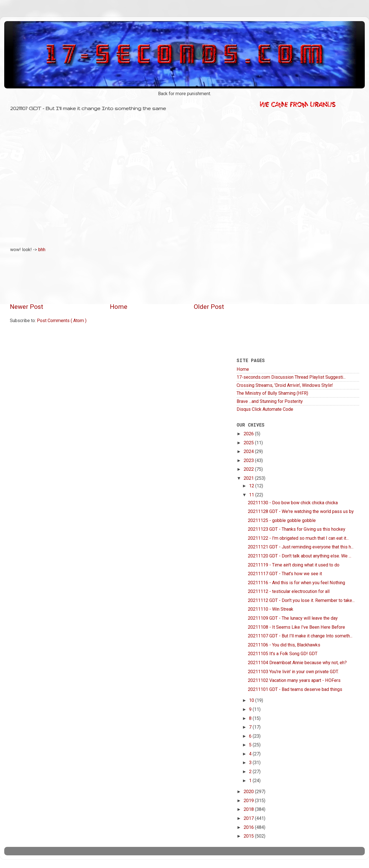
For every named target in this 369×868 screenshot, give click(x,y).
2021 (249, 478)
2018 (249, 809)
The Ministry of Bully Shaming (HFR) (272, 393)
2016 (249, 827)
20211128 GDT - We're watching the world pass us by (301, 511)
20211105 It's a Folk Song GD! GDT (283, 654)
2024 (249, 451)
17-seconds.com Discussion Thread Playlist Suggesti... (291, 377)
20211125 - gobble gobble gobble (282, 520)
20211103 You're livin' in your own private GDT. (293, 672)
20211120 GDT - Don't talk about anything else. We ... (300, 556)
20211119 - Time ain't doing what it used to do (294, 565)
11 (252, 495)
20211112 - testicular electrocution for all (289, 591)
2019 (249, 801)
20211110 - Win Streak (271, 609)
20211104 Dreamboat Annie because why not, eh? (297, 663)
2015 (249, 836)
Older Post (209, 307)
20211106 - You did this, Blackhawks (284, 645)
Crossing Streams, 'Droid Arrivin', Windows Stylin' (285, 385)
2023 (249, 460)
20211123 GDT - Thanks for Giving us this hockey (297, 529)
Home (119, 307)
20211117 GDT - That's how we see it (285, 574)
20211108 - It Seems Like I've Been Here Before (296, 627)
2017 (249, 818)
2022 (249, 469)
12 (252, 486)
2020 (249, 792)
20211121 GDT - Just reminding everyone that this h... (301, 547)
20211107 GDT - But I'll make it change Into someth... (300, 636)
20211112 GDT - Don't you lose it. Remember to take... (301, 600)
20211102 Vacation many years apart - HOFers (294, 680)
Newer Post (26, 307)
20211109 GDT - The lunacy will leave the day (293, 618)
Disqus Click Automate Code (265, 409)
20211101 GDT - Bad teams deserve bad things (295, 689)
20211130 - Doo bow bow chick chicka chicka (293, 503)
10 (252, 700)
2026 (249, 434)
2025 (249, 443)
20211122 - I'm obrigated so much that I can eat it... (298, 538)
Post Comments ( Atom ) (62, 321)
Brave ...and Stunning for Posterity (270, 401)
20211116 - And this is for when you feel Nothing (296, 583)
